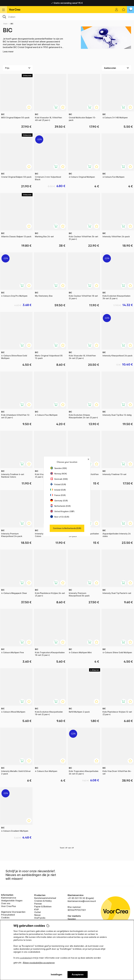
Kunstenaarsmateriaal (45, 898)
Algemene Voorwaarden (13, 912)
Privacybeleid (8, 915)
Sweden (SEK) (59, 468)
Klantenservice (9, 898)
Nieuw (37, 915)
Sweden (72, 919)
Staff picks (40, 918)
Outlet (38, 912)
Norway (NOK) (59, 474)
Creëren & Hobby (43, 901)
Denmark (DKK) (59, 479)
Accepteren (78, 975)
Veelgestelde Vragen (12, 901)
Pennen (38, 904)
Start (5, 24)
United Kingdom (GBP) (62, 511)
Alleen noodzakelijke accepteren (39, 963)
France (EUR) (58, 495)
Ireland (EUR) (58, 490)
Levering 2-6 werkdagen (67, 3)
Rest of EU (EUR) (60, 517)
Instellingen (56, 975)
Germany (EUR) (59, 501)
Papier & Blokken (43, 906)
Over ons (6, 903)
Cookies (5, 918)
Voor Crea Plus (8, 906)
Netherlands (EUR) (60, 506)
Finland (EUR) (58, 484)
